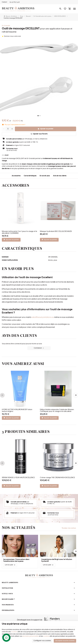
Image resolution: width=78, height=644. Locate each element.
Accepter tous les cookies (65, 641)
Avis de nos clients (60, 176)
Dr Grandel (6, 26)
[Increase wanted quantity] (12, 129)
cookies (14, 632)
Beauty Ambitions (10, 16)
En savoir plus (45, 176)
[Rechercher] (60, 9)
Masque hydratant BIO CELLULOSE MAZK (56, 231)
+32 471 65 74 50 (11, 150)
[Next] (76, 395)
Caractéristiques (30, 176)
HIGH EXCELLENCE (60, 16)
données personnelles (31, 636)
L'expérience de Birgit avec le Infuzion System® (57, 560)
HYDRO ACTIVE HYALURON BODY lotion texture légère (17, 410)
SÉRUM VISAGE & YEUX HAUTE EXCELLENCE (18, 478)
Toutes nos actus (69, 528)
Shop (22, 16)
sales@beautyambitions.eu (43, 317)
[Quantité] (8, 129)
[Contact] (5, 2)
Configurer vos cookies (42, 641)
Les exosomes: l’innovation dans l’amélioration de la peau (16, 560)
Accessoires (16, 176)
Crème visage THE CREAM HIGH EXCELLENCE (57, 478)
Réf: (3, 155)
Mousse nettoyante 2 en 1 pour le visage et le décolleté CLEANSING (19, 232)
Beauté (28, 16)
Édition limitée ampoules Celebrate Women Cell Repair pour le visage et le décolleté (57, 410)
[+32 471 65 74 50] (14, 2)
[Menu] (75, 9)
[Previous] (2, 395)
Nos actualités (19, 528)
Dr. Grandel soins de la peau (42, 16)
